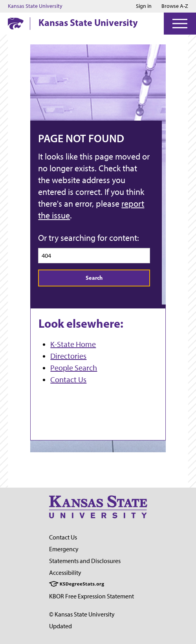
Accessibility (65, 573)
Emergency (64, 549)
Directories (68, 356)
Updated (60, 626)
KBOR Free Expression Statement (92, 596)
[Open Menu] (180, 24)
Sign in (144, 6)
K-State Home (73, 344)
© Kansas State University (82, 614)
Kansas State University (35, 6)
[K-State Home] (16, 23)
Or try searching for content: (89, 238)
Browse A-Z (175, 6)
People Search (74, 368)
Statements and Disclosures (85, 561)
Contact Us (68, 380)
